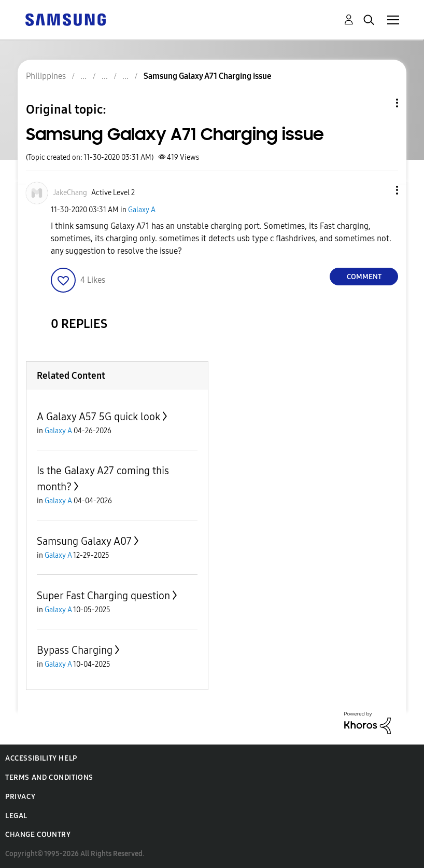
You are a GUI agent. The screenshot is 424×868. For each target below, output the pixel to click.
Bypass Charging (75, 650)
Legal (16, 816)
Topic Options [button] (379, 103)
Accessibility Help (41, 758)
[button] (380, 190)
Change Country (38, 835)
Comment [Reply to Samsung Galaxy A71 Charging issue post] (364, 277)
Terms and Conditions (49, 777)
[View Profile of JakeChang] (70, 193)
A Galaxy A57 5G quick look (98, 417)
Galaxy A (142, 210)
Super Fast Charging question (103, 596)
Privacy (20, 797)
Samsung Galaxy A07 (84, 541)
